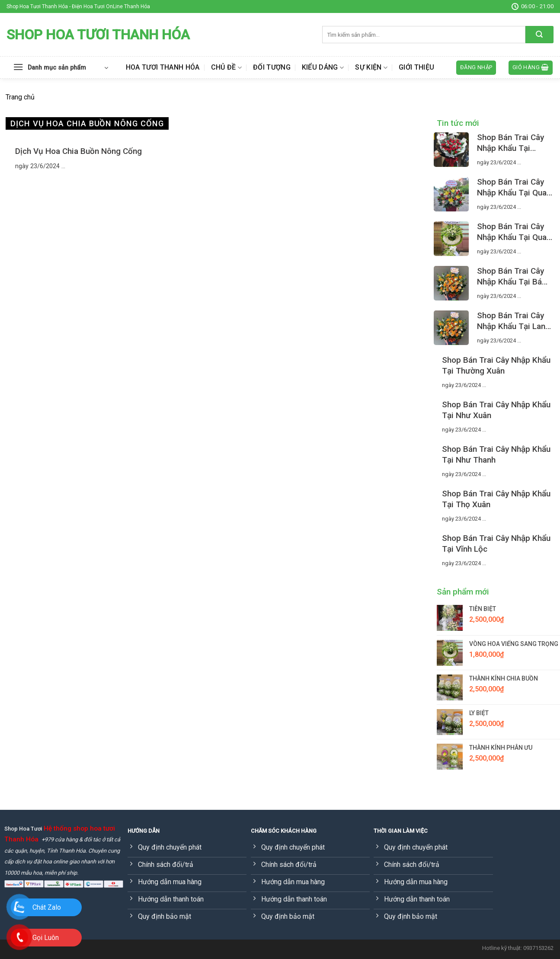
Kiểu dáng (323, 67)
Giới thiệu (416, 67)
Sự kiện (371, 67)
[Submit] (539, 35)
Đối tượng (272, 67)
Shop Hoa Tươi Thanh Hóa (98, 35)
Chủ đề (226, 67)
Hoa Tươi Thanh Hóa (163, 67)
